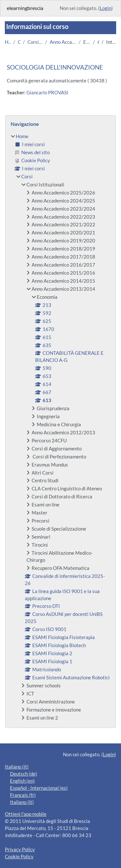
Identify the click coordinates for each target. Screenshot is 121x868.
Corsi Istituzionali (35, 42)
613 (98, 42)
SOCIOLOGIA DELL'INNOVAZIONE (55, 67)
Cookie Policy (19, 857)
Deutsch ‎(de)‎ (24, 774)
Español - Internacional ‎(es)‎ (39, 788)
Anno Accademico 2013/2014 (63, 42)
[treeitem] (60, 427)
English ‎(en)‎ (22, 781)
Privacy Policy (20, 849)
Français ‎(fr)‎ (23, 795)
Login (106, 8)
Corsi (19, 42)
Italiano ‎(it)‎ (17, 767)
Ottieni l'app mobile (26, 814)
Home (8, 42)
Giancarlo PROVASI (47, 93)
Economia (87, 42)
